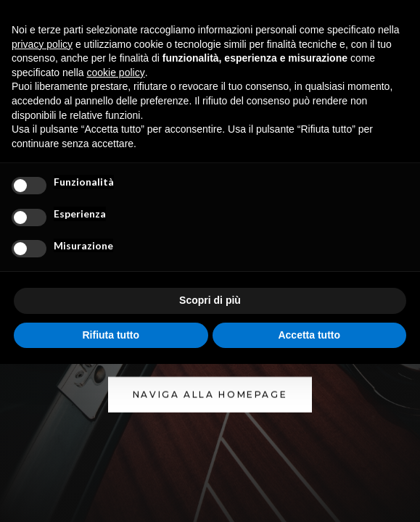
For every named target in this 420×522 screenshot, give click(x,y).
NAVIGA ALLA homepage (210, 395)
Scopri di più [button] (210, 300)
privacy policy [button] (42, 44)
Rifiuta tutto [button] (111, 335)
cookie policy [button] (116, 72)
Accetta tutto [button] (309, 335)
